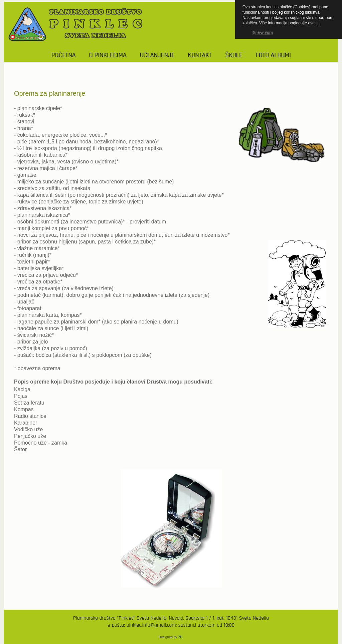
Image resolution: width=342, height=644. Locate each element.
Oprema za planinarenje (50, 93)
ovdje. (314, 23)
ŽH (180, 637)
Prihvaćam (262, 33)
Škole (234, 55)
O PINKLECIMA (108, 55)
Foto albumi (273, 55)
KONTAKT (200, 55)
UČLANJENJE (157, 55)
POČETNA (64, 55)
